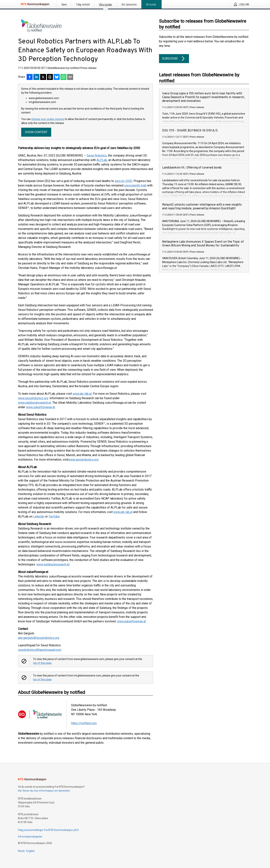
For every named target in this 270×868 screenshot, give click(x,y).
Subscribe (174, 59)
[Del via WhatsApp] (63, 77)
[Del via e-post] (70, 77)
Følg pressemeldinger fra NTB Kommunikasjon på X (48, 830)
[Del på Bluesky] (57, 77)
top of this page (42, 663)
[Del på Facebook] (30, 77)
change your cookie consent (48, 119)
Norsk (21, 851)
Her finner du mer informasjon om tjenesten (44, 791)
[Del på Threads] (50, 77)
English (30, 851)
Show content (36, 132)
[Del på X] (43, 77)
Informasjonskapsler (30, 837)
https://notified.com (84, 723)
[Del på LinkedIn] (36, 77)
